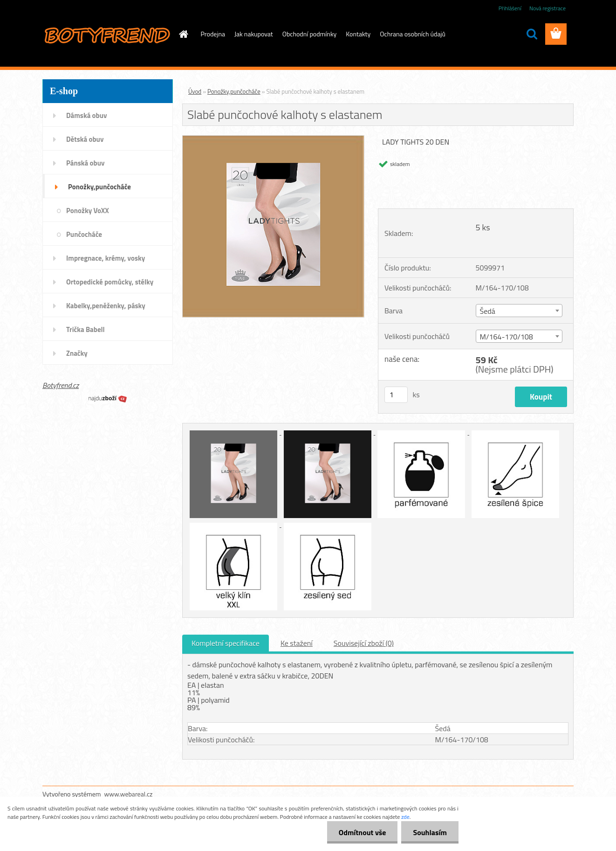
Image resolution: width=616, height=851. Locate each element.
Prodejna (213, 34)
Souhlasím (430, 832)
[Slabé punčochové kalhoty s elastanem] (273, 139)
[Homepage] (183, 34)
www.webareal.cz (129, 794)
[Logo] (106, 35)
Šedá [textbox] (488, 311)
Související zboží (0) (364, 643)
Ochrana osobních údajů (413, 34)
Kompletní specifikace (226, 643)
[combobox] (519, 311)
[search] (532, 34)
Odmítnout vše (363, 832)
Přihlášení (510, 8)
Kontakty (358, 34)
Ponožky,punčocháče (234, 91)
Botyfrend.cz (61, 385)
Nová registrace (548, 8)
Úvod (195, 91)
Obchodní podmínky (310, 34)
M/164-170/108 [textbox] (506, 337)
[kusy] (396, 395)
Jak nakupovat (254, 34)
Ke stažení (297, 643)
